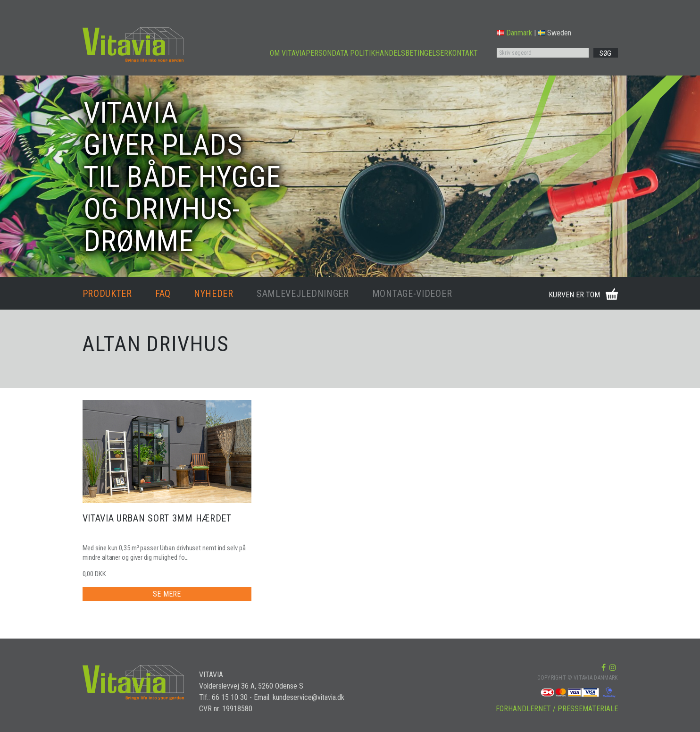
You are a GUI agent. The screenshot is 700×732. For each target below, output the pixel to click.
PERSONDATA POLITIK (340, 53)
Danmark (514, 33)
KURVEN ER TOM (574, 295)
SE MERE (167, 594)
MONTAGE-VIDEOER (412, 294)
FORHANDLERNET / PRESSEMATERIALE (557, 709)
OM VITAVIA (288, 53)
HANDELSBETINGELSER (412, 53)
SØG (605, 53)
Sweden (554, 33)
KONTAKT (463, 53)
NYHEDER (214, 294)
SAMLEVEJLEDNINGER (303, 294)
